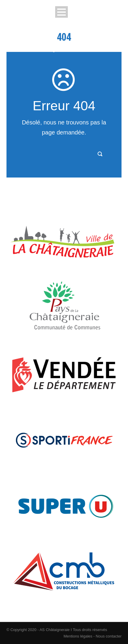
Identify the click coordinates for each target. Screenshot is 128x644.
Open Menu (61, 12)
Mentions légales (78, 636)
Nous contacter (108, 636)
